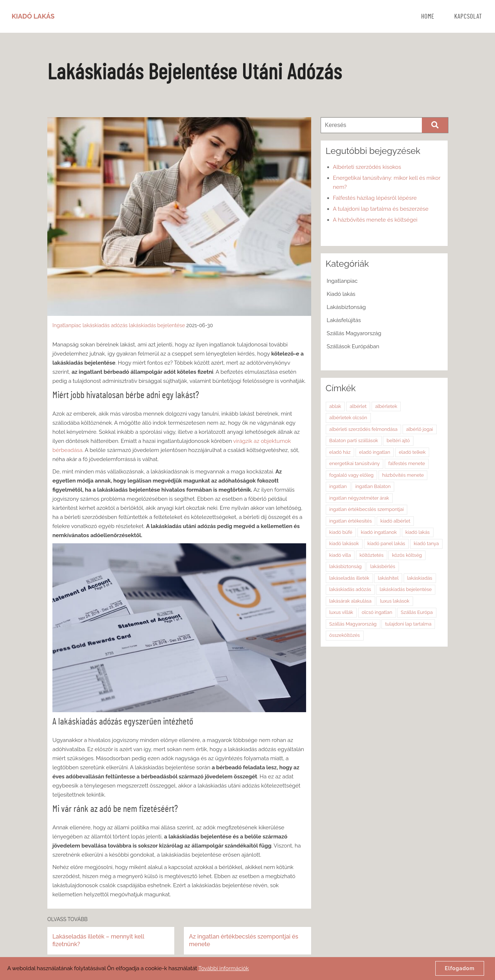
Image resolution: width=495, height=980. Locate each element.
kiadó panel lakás (387, 543)
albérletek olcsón (348, 418)
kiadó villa (340, 555)
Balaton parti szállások (354, 441)
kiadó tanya (426, 543)
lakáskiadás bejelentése (157, 325)
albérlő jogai (420, 429)
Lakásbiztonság (346, 307)
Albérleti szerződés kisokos (367, 167)
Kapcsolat (468, 17)
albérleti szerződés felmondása (364, 429)
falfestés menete (407, 463)
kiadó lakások (344, 543)
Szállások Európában (353, 346)
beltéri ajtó (398, 441)
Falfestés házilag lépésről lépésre (375, 198)
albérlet (358, 406)
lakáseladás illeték (349, 578)
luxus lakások (395, 601)
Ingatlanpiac (67, 325)
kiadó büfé (341, 532)
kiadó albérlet (395, 521)
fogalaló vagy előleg (352, 475)
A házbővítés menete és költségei (375, 220)
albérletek (386, 406)
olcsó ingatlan (377, 612)
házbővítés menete (403, 475)
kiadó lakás (418, 532)
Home (428, 17)
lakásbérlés (383, 566)
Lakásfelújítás (344, 320)
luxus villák (341, 612)
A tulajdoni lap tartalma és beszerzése (381, 209)
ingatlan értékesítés (351, 521)
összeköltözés (345, 635)
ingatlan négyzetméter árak (359, 498)
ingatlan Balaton (373, 486)
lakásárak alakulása (351, 601)
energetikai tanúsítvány (355, 463)
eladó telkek (412, 452)
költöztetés (372, 555)
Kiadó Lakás (33, 16)
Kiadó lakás (341, 294)
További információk (224, 968)
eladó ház (340, 452)
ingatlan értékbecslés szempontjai (367, 509)
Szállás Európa (417, 612)
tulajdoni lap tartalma (408, 624)
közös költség (407, 555)
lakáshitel (388, 578)
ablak (335, 406)
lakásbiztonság (346, 566)
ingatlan (338, 486)
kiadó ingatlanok (379, 532)
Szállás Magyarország (354, 333)
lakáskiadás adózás (105, 325)
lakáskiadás (420, 578)
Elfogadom (460, 968)
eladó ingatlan (375, 452)
